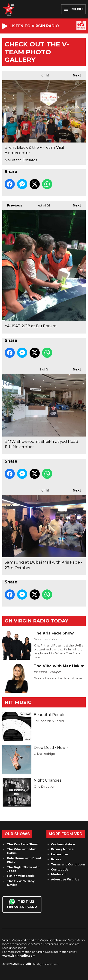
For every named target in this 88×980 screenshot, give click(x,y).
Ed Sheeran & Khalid (49, 721)
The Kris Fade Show (22, 844)
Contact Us (60, 869)
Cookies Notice (63, 844)
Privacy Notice (62, 849)
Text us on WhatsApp (22, 904)
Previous (12, 204)
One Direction (44, 786)
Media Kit (58, 874)
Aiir (29, 964)
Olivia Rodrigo (44, 754)
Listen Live (60, 854)
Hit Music (18, 702)
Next (75, 74)
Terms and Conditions (68, 864)
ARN (16, 964)
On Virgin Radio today (36, 621)
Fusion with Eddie (21, 876)
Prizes (56, 859)
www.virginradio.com (19, 956)
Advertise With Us (65, 879)
